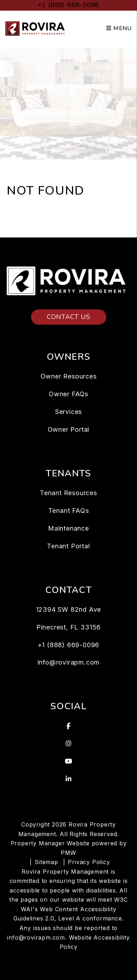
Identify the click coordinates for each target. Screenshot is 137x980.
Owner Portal (69, 429)
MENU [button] (119, 28)
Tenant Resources (68, 493)
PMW (68, 853)
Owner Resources (69, 376)
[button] (68, 726)
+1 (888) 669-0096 (69, 5)
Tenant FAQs (69, 511)
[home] (36, 28)
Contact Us (69, 317)
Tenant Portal (68, 546)
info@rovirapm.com (69, 662)
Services (68, 412)
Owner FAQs (68, 394)
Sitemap (46, 862)
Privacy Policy (89, 862)
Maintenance (68, 528)
